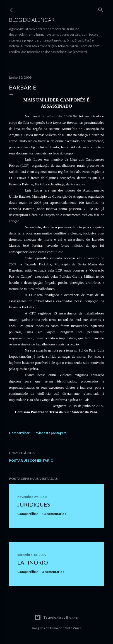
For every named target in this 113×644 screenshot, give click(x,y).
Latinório (33, 562)
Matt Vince (73, 628)
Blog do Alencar (32, 20)
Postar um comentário (31, 460)
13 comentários (54, 514)
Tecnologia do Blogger (56, 618)
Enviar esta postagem (50, 433)
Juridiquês (34, 504)
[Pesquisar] (101, 9)
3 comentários (53, 572)
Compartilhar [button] (19, 433)
